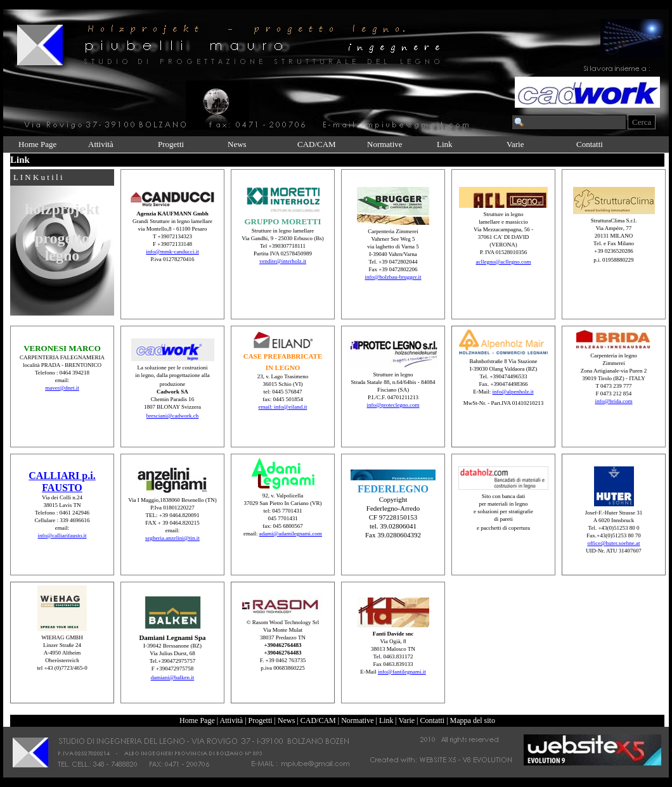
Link (445, 144)
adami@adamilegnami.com (291, 534)
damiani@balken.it (173, 677)
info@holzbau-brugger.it (393, 277)
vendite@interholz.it (283, 261)
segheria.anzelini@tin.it (172, 538)
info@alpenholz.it (513, 392)
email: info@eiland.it (283, 407)
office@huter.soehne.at (613, 543)
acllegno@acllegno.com (503, 262)
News (237, 144)
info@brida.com (613, 401)
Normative (385, 144)
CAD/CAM (317, 144)
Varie (515, 144)
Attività (101, 144)
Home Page (37, 144)
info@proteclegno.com (393, 405)
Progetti (171, 144)
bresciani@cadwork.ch (173, 416)
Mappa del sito (473, 720)
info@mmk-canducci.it (172, 252)
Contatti (590, 144)
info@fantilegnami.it (402, 672)
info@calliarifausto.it (62, 535)
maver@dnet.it (62, 388)
